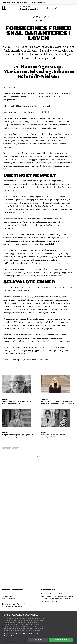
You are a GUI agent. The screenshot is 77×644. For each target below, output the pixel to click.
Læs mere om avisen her (49, 601)
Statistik (35, 633)
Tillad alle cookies (61, 640)
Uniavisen (6, 2)
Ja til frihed (44, 112)
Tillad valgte (38, 640)
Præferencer (23, 633)
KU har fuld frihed (42, 106)
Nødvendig (10, 633)
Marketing (10, 635)
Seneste (25, 7)
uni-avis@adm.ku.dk (15, 606)
